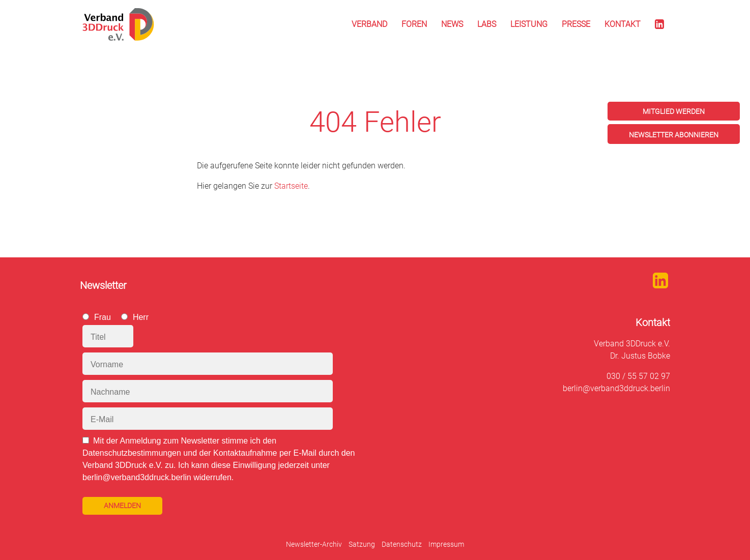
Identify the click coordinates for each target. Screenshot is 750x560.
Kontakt (623, 24)
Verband (369, 24)
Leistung (529, 24)
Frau (103, 317)
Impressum (446, 544)
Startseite (291, 186)
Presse (576, 24)
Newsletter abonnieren (674, 135)
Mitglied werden (674, 111)
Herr (141, 317)
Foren (414, 24)
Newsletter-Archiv (314, 544)
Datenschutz (402, 544)
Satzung (362, 544)
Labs (487, 24)
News (452, 24)
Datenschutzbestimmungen (132, 453)
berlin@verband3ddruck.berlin (616, 388)
